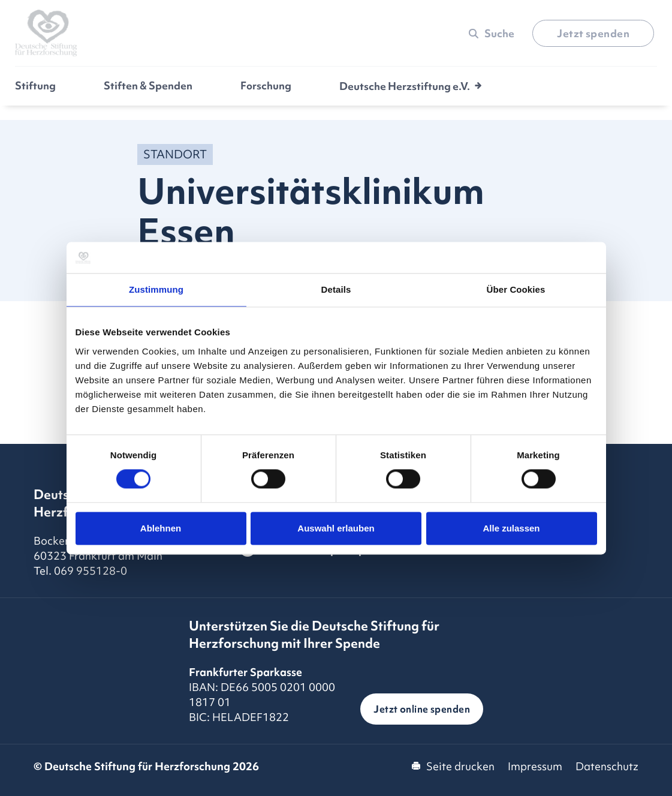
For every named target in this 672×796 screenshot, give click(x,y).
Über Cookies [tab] (516, 289)
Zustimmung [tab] (156, 289)
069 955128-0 (91, 571)
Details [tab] (336, 289)
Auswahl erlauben (336, 528)
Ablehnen (161, 528)
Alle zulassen (511, 528)
